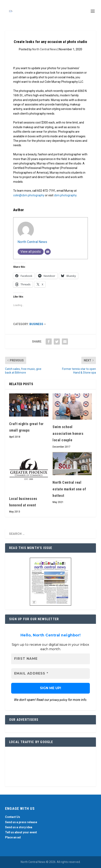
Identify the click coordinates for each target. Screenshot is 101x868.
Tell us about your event (21, 832)
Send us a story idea (19, 827)
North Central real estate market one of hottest (69, 489)
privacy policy (59, 700)
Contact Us (13, 817)
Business (36, 324)
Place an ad (13, 837)
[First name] (50, 659)
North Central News (45, 49)
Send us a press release (21, 822)
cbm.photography (65, 195)
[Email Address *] (50, 674)
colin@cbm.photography (29, 195)
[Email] (48, 252)
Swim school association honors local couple (68, 433)
